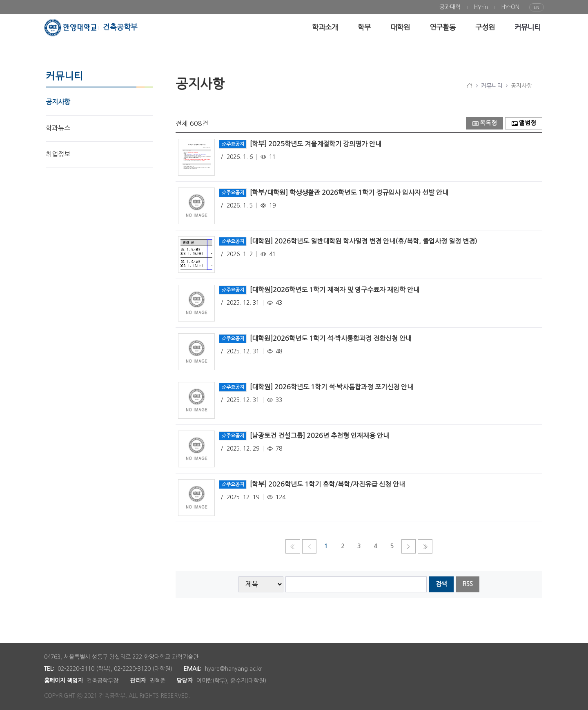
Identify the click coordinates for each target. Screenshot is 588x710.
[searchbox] (356, 584)
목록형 (485, 123)
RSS (468, 584)
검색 (441, 584)
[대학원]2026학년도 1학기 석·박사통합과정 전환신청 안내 (331, 338)
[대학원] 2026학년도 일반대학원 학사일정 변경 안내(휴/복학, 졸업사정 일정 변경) (364, 241)
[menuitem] (450, 7)
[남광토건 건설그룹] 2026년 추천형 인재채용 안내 (320, 435)
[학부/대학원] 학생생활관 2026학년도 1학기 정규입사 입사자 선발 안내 (349, 192)
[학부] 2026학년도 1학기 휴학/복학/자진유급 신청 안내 (327, 484)
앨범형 (524, 123)
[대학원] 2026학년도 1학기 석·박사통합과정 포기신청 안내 (332, 386)
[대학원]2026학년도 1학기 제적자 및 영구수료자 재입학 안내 (335, 289)
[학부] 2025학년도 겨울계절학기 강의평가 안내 (316, 143)
